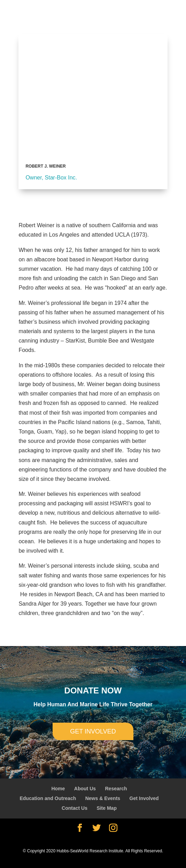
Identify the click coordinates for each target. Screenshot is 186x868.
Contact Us (75, 808)
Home (58, 789)
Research (116, 789)
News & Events (103, 798)
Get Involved (144, 798)
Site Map (107, 808)
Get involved (93, 731)
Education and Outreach (48, 798)
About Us (85, 789)
